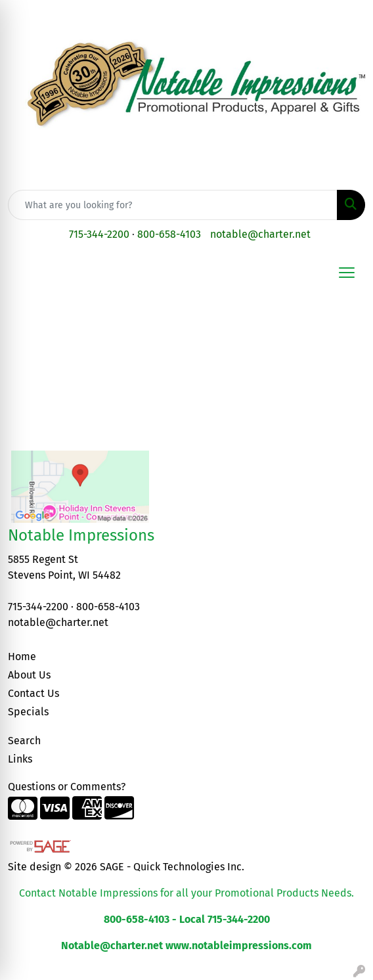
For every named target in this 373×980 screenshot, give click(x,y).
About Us (29, 675)
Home (22, 657)
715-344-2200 (99, 234)
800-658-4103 (169, 234)
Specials (28, 712)
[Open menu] (347, 273)
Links (20, 759)
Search (24, 741)
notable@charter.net (260, 234)
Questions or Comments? (67, 787)
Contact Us (33, 693)
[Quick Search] (173, 205)
